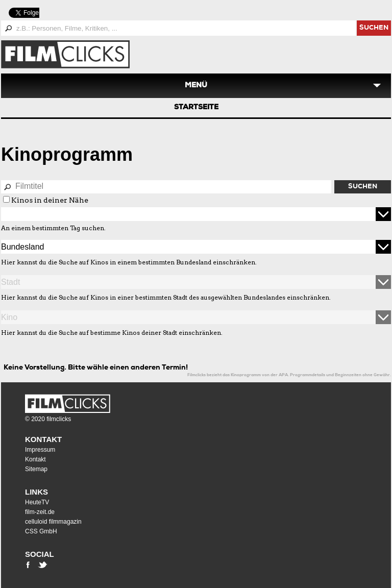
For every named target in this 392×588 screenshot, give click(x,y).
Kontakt (43, 439)
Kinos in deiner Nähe (50, 200)
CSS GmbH (41, 531)
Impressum (40, 450)
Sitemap (36, 469)
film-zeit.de (40, 512)
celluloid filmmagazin (53, 522)
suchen (374, 28)
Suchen (363, 187)
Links (36, 492)
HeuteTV (37, 502)
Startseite (196, 108)
